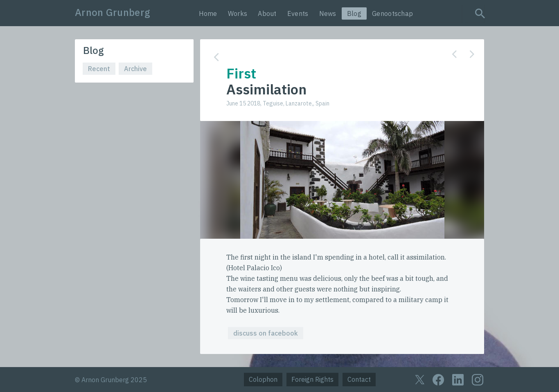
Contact (359, 379)
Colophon (263, 379)
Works (238, 13)
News (328, 13)
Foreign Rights (312, 379)
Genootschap (392, 13)
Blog (354, 13)
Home (208, 13)
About (267, 13)
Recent (99, 69)
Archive (135, 69)
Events (298, 13)
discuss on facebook (266, 333)
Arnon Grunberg (113, 12)
